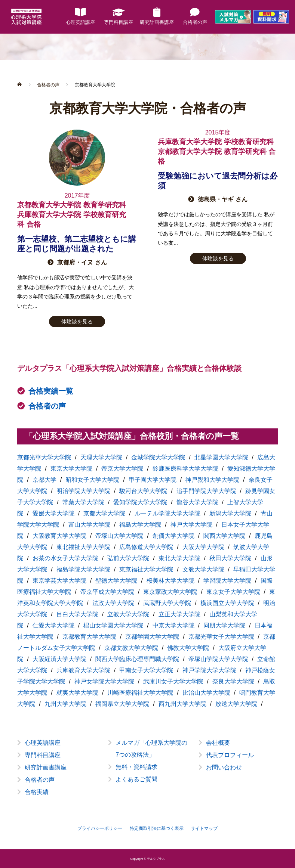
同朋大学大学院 (224, 625)
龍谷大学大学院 (197, 502)
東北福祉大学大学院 (83, 547)
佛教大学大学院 (188, 648)
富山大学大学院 (89, 525)
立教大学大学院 (128, 614)
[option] (147, 773)
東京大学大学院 (71, 469)
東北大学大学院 (179, 558)
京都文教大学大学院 (131, 648)
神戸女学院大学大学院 (104, 681)
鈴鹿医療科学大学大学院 (185, 469)
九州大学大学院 (65, 704)
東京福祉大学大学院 (146, 569)
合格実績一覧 (51, 391)
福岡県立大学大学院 (122, 704)
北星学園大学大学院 (221, 457)
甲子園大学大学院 (153, 480)
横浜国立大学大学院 (227, 603)
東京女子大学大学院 (233, 592)
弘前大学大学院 (128, 558)
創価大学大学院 (173, 536)
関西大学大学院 (224, 536)
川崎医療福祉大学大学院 (140, 693)
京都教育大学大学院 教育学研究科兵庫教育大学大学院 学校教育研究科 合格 (71, 215)
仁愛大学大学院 (53, 625)
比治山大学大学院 (206, 693)
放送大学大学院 (236, 704)
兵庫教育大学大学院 (83, 670)
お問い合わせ (224, 767)
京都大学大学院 (104, 513)
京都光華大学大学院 (44, 457)
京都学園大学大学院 (152, 637)
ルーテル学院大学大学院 (168, 513)
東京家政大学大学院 (170, 592)
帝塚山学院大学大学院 (218, 659)
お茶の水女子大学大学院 (65, 558)
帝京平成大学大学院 (107, 592)
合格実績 (37, 792)
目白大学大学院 (77, 614)
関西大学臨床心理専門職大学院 (137, 659)
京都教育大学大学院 (89, 637)
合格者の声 (47, 406)
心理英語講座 (43, 743)
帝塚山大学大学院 (119, 536)
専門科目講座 (43, 755)
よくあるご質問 (136, 779)
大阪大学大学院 (203, 547)
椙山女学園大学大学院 (113, 625)
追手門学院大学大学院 (206, 491)
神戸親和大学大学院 (212, 480)
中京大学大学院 (173, 625)
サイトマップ (204, 828)
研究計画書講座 (46, 767)
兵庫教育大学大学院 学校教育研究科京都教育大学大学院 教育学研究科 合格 (217, 151)
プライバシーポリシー (100, 828)
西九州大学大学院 (182, 704)
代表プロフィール (230, 755)
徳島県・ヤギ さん (222, 199)
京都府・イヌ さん (82, 262)
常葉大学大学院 (83, 502)
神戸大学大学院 (191, 525)
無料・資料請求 (136, 767)
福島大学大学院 (140, 525)
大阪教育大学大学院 (59, 536)
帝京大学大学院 (122, 469)
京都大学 (44, 480)
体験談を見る (77, 322)
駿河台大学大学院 (143, 491)
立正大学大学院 (179, 614)
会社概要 (218, 743)
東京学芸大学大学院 (59, 581)
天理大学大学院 (101, 457)
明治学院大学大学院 (83, 491)
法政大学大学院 (113, 603)
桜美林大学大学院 (170, 581)
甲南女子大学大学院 (146, 670)
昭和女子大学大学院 (92, 480)
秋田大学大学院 (230, 558)
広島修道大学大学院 (146, 547)
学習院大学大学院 (227, 581)
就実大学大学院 (77, 693)
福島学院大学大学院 (83, 569)
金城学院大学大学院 (158, 457)
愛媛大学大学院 (53, 513)
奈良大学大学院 (233, 681)
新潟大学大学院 (230, 513)
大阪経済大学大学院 (59, 659)
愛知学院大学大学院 (140, 502)
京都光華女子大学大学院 (221, 637)
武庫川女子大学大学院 (173, 681)
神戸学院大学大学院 (209, 670)
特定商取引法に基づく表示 (157, 828)
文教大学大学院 (203, 569)
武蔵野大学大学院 (167, 603)
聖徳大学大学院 (116, 581)
